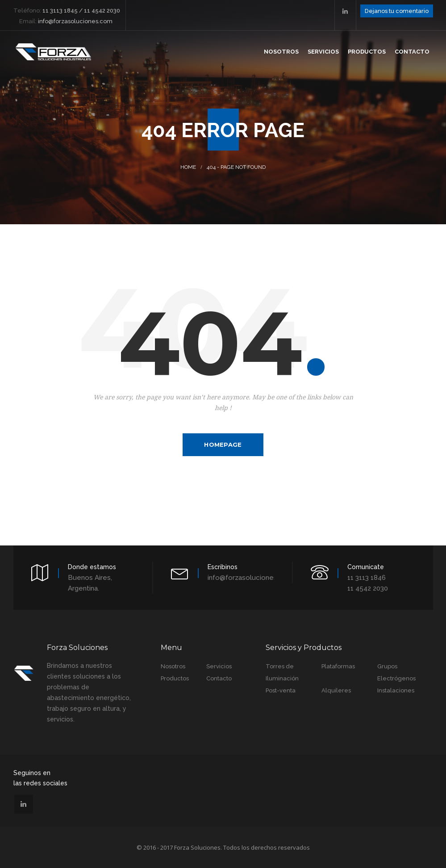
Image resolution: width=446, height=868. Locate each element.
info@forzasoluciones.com (250, 578)
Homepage (223, 444)
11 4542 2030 (368, 588)
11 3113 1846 (367, 578)
